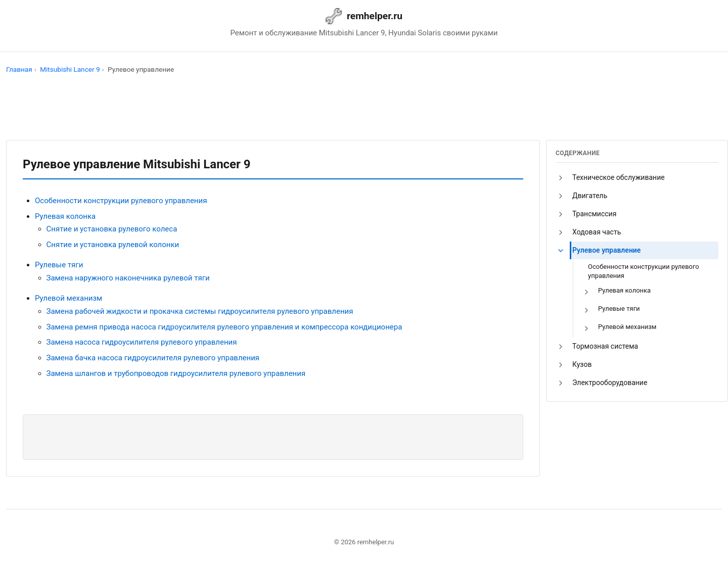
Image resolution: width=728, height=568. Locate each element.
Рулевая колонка (65, 216)
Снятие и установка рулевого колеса (112, 229)
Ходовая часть (597, 232)
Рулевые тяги (59, 265)
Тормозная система (605, 346)
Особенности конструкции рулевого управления (121, 201)
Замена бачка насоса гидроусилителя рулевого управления (153, 358)
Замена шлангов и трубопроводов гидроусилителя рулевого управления (176, 373)
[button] (561, 178)
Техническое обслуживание (619, 177)
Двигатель (590, 196)
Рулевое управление (606, 250)
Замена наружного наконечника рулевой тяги (128, 278)
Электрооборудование (610, 383)
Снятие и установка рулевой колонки (113, 245)
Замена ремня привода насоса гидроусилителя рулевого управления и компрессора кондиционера (224, 327)
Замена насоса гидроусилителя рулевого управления (142, 342)
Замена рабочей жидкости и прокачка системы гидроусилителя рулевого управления (200, 311)
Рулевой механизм (69, 298)
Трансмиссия (594, 214)
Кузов (582, 364)
